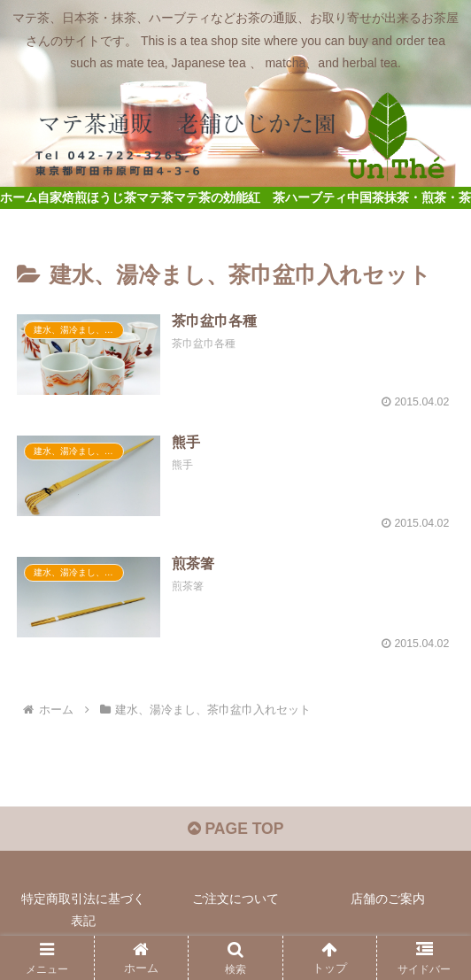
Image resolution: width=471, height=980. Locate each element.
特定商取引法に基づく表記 (83, 912)
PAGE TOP (235, 831)
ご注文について (235, 901)
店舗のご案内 (388, 901)
